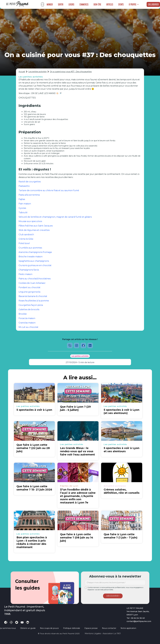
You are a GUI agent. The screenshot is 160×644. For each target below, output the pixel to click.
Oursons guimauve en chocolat (35, 265)
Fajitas (22, 199)
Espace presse (91, 628)
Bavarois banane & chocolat (33, 296)
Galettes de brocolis (29, 309)
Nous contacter (109, 628)
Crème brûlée (26, 239)
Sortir (61, 4)
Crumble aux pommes (30, 248)
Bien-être (97, 4)
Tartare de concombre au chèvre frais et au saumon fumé (49, 190)
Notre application (128, 628)
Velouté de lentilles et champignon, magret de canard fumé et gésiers (55, 217)
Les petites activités (37, 72)
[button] (134, 4)
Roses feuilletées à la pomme (34, 301)
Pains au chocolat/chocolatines (35, 279)
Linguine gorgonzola (29, 292)
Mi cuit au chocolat (28, 327)
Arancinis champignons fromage (35, 252)
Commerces (84, 4)
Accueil (22, 72)
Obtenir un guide (28, 628)
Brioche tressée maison (31, 257)
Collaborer (153, 4)
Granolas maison (27, 323)
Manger (50, 4)
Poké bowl (24, 243)
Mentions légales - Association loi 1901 (103, 633)
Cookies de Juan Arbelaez (32, 283)
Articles (110, 4)
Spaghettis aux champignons (34, 261)
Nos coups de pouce (49, 628)
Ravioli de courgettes (30, 182)
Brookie (23, 314)
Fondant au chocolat (30, 287)
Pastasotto (24, 186)
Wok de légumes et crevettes (34, 230)
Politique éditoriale (72, 628)
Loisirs (71, 4)
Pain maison (25, 204)
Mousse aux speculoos (30, 221)
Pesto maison (25, 274)
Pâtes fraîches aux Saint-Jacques (36, 226)
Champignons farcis (29, 270)
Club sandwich (26, 235)
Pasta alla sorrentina (29, 195)
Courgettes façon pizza (31, 305)
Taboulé (23, 212)
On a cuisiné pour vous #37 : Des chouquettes (71, 72)
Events (121, 4)
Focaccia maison (27, 318)
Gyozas (22, 208)
